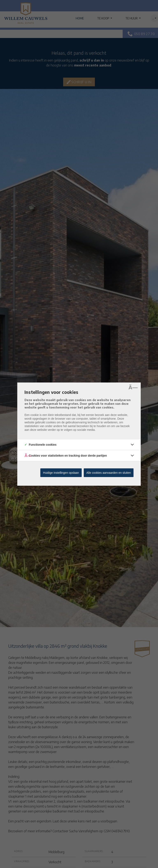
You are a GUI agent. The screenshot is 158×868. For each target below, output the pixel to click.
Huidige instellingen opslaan (61, 473)
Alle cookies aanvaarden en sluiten (109, 473)
